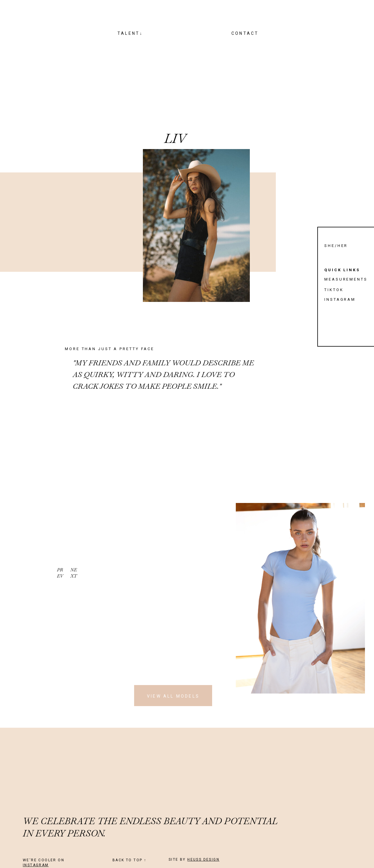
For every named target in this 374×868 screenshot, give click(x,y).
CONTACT (245, 33)
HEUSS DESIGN (203, 860)
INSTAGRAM (36, 865)
